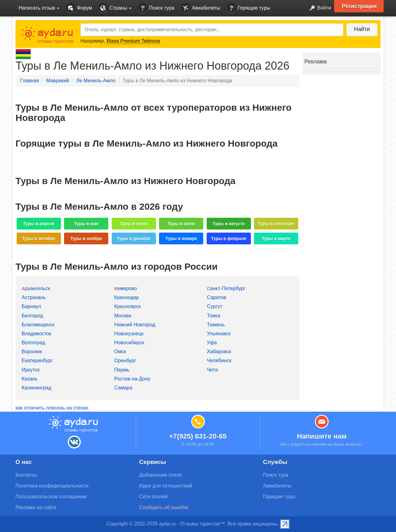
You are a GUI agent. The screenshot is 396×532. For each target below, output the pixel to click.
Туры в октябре (39, 238)
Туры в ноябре (86, 238)
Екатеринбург (37, 360)
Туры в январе (181, 238)
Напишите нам (322, 436)
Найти (362, 29)
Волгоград (33, 343)
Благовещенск (38, 325)
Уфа (212, 343)
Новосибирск (129, 343)
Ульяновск (219, 334)
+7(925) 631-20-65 (198, 436)
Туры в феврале (229, 238)
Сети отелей (153, 497)
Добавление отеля (160, 475)
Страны (115, 8)
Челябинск (219, 360)
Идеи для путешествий (166, 486)
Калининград (37, 388)
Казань (30, 379)
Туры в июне (134, 224)
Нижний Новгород (135, 325)
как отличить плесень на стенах (52, 408)
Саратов (217, 297)
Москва (123, 316)
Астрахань (34, 297)
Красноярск (127, 306)
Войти (319, 8)
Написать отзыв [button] (39, 8)
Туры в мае (86, 224)
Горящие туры (248, 8)
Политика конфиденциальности (52, 486)
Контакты (26, 475)
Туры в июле (181, 224)
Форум (79, 8)
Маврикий (58, 81)
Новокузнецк (129, 334)
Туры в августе (229, 224)
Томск (214, 316)
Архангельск (36, 288)
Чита (213, 370)
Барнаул (31, 306)
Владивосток (36, 334)
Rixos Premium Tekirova (133, 41)
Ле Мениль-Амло (96, 81)
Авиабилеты (200, 8)
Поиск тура (156, 8)
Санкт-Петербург (226, 288)
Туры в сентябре (276, 224)
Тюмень (216, 325)
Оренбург (125, 360)
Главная (30, 81)
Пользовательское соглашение (51, 497)
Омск (120, 352)
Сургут (215, 306)
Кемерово (125, 288)
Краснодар (127, 297)
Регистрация (359, 6)
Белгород (32, 316)
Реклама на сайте (36, 507)
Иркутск (31, 370)
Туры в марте (276, 238)
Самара (123, 388)
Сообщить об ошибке (164, 507)
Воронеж (32, 352)
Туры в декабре (134, 238)
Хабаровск (219, 352)
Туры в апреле (39, 224)
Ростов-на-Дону (132, 379)
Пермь (122, 370)
